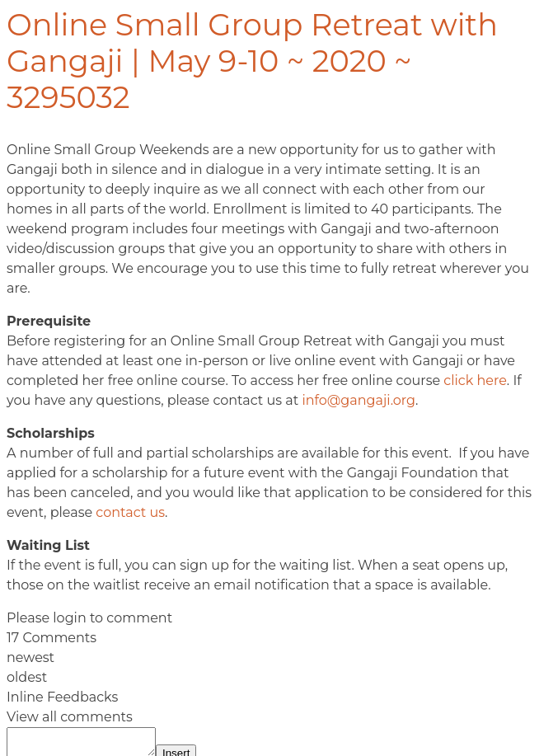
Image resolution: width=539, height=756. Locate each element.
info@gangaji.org (359, 400)
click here (475, 380)
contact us (130, 512)
